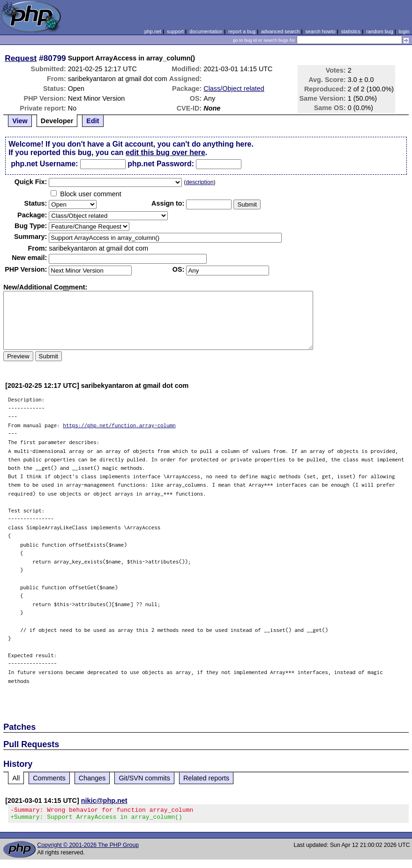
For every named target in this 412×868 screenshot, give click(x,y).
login (404, 31)
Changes (92, 778)
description (199, 182)
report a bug (242, 31)
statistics (351, 31)
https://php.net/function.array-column (119, 425)
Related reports (206, 778)
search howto (320, 31)
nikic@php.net (104, 801)
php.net (153, 31)
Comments (49, 778)
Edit (93, 121)
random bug (380, 31)
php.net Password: (161, 164)
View (20, 121)
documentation (206, 31)
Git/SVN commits (144, 778)
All (16, 778)
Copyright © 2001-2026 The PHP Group (88, 848)
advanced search (280, 31)
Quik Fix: (31, 182)
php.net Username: (44, 164)
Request (21, 58)
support (175, 31)
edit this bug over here (165, 152)
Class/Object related (234, 89)
